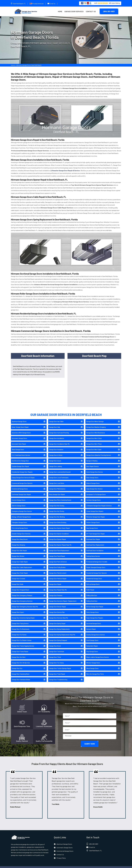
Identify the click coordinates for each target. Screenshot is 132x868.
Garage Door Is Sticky (56, 452)
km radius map (94, 379)
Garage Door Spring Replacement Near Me (62, 632)
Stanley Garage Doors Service (96, 632)
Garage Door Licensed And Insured (60, 469)
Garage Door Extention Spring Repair (23, 615)
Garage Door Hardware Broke (21, 677)
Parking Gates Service (93, 553)
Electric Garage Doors (19, 503)
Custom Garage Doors (19, 497)
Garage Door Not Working (57, 514)
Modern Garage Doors (93, 520)
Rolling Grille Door (92, 593)
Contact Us (91, 11)
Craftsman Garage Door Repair (21, 492)
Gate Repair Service (92, 464)
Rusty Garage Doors (93, 609)
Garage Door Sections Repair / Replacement (63, 598)
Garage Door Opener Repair (58, 536)
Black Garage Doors (18, 447)
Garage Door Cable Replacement (22, 565)
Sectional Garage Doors (94, 621)
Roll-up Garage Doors (93, 581)
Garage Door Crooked (18, 576)
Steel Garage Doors (92, 637)
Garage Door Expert (18, 609)
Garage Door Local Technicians (59, 475)
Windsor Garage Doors (93, 660)
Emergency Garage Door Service (22, 508)
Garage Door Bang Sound (20, 536)
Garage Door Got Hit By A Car (21, 660)
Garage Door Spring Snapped (58, 637)
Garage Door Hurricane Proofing (59, 430)
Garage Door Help (55, 424)
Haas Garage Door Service (94, 486)
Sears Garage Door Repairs (95, 615)
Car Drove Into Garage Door (20, 458)
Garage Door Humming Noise (21, 671)
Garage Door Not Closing (57, 503)
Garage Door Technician (57, 649)
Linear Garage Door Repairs (95, 508)
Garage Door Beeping (18, 542)
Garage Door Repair (55, 581)
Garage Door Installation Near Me (59, 441)
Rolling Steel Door (92, 598)
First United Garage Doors (20, 525)
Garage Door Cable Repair (20, 559)
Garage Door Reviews (56, 593)
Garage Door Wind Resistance (96, 430)
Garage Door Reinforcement (58, 570)
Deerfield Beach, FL (19, 4)
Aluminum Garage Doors (19, 419)
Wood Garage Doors (92, 666)
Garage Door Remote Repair (58, 576)
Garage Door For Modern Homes (22, 637)
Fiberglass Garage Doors (19, 520)
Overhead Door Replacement (95, 542)
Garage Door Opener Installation (59, 531)
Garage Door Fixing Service (20, 621)
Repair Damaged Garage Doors (96, 565)
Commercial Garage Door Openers (22, 480)
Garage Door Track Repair (57, 671)
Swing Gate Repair (92, 643)
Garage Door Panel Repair (57, 553)
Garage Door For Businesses (21, 626)
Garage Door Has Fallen (56, 419)
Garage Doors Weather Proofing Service (99, 452)
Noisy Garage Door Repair (57, 492)
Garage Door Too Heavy (56, 660)
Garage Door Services (74, 11)
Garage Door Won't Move (94, 441)
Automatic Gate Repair (19, 441)
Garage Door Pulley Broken (57, 565)
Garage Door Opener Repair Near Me (60, 542)
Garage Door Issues (55, 458)
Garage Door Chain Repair (20, 570)
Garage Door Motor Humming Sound (60, 497)
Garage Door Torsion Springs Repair (60, 666)
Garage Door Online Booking (58, 520)
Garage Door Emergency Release (22, 593)
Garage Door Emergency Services (22, 598)
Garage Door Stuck (55, 643)
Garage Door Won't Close (94, 435)
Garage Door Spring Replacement (59, 626)
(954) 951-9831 (109, 11)
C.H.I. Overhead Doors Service (21, 452)
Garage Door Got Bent (19, 654)
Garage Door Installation (57, 435)
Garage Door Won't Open (94, 447)
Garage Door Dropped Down (21, 587)
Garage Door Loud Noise (57, 480)
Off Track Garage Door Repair (95, 531)
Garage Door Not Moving (57, 508)
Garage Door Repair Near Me (58, 587)
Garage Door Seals (18, 581)
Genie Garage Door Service (95, 469)
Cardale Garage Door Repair (20, 464)
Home (60, 11)
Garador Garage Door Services (21, 531)
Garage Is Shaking (92, 458)
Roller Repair (90, 587)
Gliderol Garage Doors (93, 480)
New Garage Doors (92, 525)
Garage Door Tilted (55, 654)
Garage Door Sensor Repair (57, 604)
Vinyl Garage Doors (92, 649)
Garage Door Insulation (56, 447)
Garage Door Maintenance (57, 486)
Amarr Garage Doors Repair (20, 424)
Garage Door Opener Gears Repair (59, 525)
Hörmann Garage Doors (94, 497)
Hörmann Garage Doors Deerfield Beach (29, 66)
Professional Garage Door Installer (97, 559)
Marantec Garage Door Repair (96, 514)
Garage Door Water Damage (95, 419)
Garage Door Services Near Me (59, 615)
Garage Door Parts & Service (58, 559)
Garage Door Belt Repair (19, 548)
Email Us (53, 4)
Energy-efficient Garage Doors (21, 514)
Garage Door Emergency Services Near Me (25, 604)
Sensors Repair (91, 626)
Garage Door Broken (18, 553)
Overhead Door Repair (93, 536)
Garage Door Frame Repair (20, 649)
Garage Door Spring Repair (57, 621)
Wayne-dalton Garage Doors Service (98, 654)
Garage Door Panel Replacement (59, 548)
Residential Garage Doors (94, 576)
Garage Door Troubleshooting (58, 677)
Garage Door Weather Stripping (96, 424)
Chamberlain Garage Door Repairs (22, 469)
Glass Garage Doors (92, 475)
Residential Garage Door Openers (97, 570)
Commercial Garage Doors (20, 486)
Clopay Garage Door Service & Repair (23, 475)
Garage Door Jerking (55, 464)
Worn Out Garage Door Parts (95, 671)
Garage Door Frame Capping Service (23, 643)
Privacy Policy (61, 855)
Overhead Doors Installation (95, 548)
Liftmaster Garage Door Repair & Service (99, 503)
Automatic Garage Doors (19, 435)
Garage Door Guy (17, 666)
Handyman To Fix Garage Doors (96, 492)
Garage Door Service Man (57, 609)
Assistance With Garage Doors (21, 430)
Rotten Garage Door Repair (95, 604)
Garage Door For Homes (19, 632)
